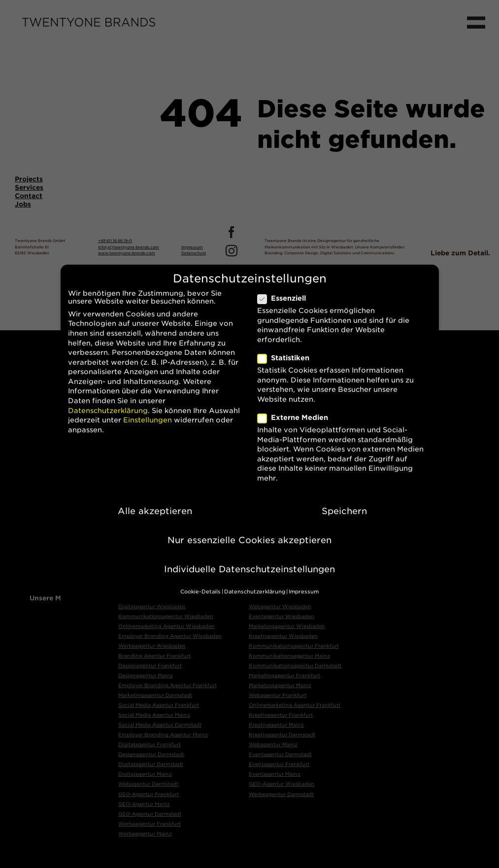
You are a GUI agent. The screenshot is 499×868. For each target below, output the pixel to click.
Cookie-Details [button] (200, 583)
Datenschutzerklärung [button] (255, 583)
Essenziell (286, 290)
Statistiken (287, 349)
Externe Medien (297, 409)
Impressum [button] (304, 583)
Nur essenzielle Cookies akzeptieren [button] (249, 532)
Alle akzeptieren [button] (155, 503)
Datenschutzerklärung (108, 402)
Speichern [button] (344, 503)
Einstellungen (148, 412)
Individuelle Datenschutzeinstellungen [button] (249, 561)
